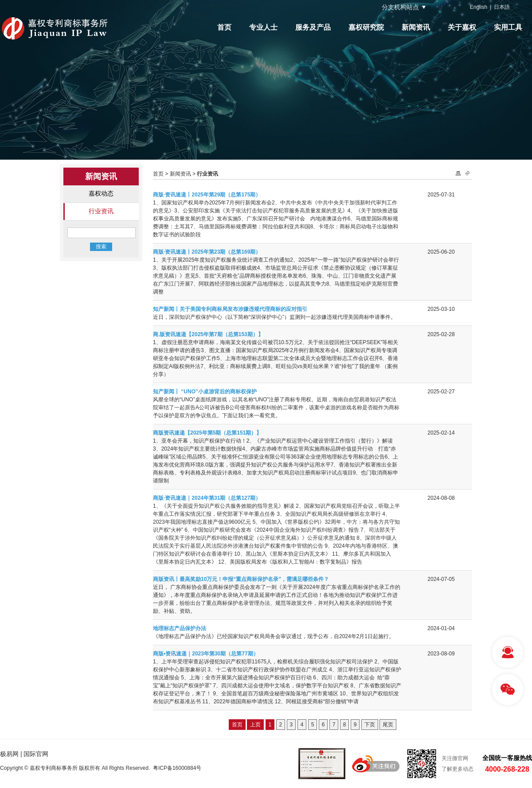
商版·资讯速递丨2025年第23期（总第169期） (207, 252)
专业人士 (263, 27)
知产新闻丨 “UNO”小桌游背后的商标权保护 (205, 392)
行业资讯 (101, 211)
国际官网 (36, 754)
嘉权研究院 (366, 27)
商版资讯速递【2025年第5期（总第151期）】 (207, 433)
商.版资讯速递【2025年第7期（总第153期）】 (208, 334)
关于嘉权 (462, 27)
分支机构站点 (400, 7)
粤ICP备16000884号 (177, 768)
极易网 (9, 754)
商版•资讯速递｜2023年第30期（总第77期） (206, 654)
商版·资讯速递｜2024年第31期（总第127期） (207, 498)
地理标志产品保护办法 (180, 628)
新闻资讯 (416, 27)
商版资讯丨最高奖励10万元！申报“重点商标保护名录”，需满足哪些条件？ (241, 579)
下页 (370, 725)
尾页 (388, 725)
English (479, 7)
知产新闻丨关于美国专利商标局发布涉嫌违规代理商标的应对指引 (230, 309)
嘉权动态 (101, 193)
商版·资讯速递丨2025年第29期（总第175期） (207, 195)
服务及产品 (313, 27)
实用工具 (508, 27)
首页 (224, 27)
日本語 (502, 7)
